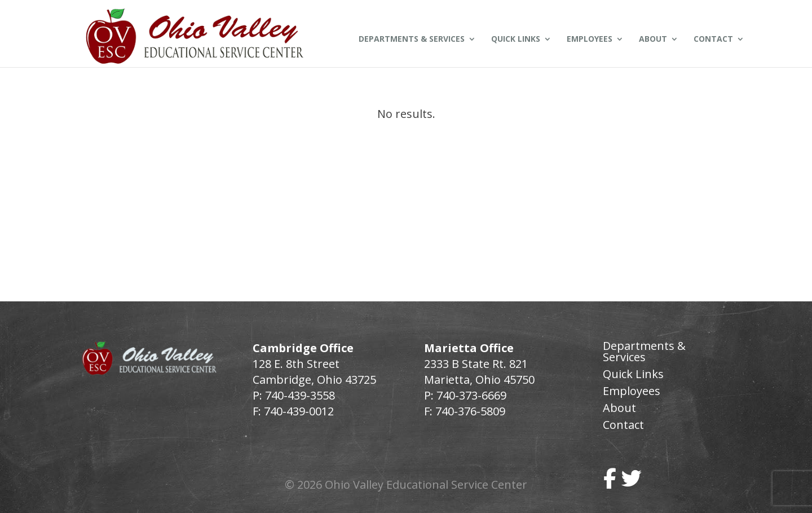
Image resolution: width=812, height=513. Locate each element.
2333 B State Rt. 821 (476, 364)
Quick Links (516, 40)
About (653, 40)
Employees (590, 40)
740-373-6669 (471, 395)
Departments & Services (412, 40)
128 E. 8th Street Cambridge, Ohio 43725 (314, 372)
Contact (713, 40)
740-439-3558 (299, 395)
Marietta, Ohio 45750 (479, 380)
